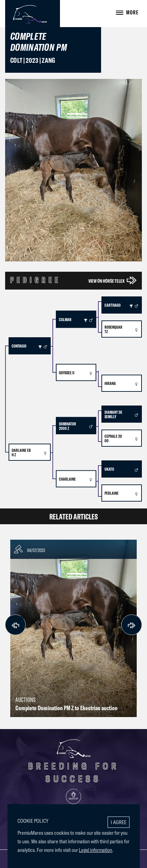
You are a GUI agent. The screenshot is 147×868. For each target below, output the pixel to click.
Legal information (95, 850)
